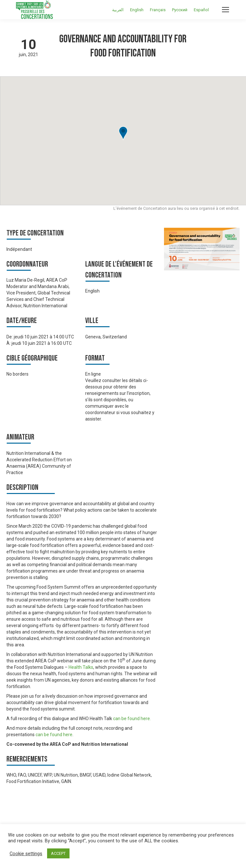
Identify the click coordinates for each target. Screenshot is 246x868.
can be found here (54, 735)
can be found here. (132, 719)
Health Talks (81, 667)
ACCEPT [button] (58, 853)
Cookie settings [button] (26, 854)
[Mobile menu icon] (225, 10)
